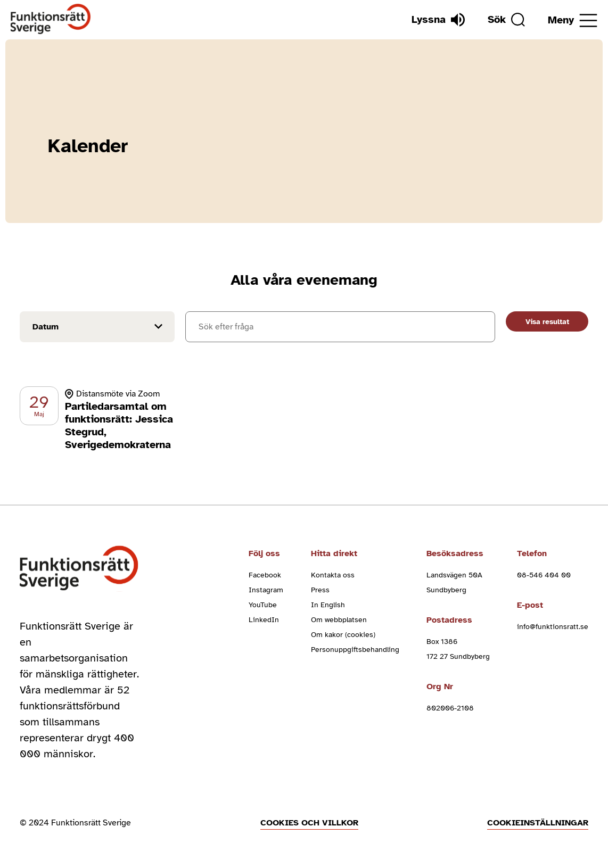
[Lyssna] (438, 20)
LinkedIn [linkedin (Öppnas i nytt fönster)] (264, 620)
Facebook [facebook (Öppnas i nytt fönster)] (265, 575)
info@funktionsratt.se (553, 627)
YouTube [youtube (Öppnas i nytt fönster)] (263, 605)
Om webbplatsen (339, 620)
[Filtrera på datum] (97, 327)
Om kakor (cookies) (343, 635)
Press (320, 590)
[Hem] (51, 19)
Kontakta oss (333, 575)
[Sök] (506, 20)
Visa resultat (547, 322)
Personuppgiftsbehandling (355, 650)
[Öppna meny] (573, 20)
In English (328, 605)
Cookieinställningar (538, 823)
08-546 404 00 (544, 575)
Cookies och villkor (309, 823)
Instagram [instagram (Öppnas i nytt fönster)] (266, 590)
